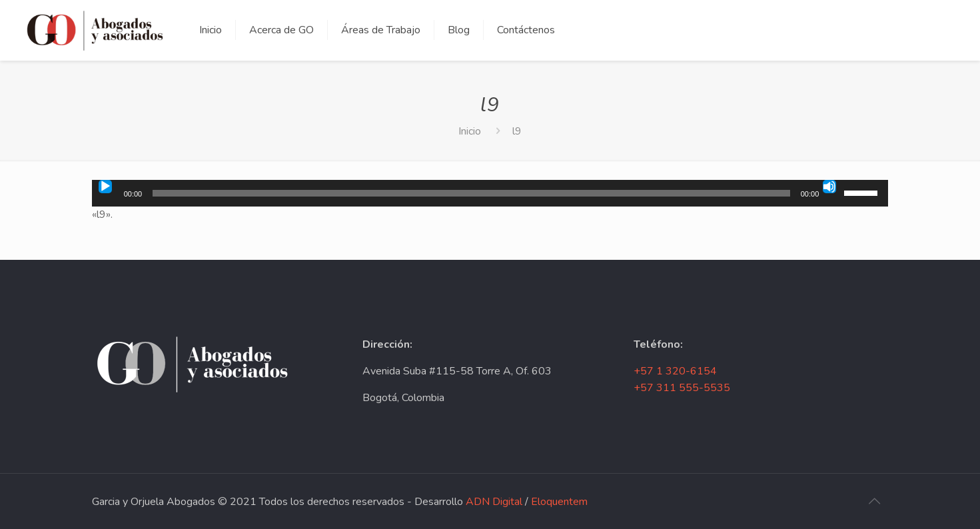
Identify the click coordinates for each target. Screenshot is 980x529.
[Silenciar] (829, 187)
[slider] (471, 193)
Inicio (470, 131)
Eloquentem (559, 502)
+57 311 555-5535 (682, 388)
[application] (490, 193)
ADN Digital (494, 502)
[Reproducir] (105, 187)
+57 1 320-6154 (675, 371)
